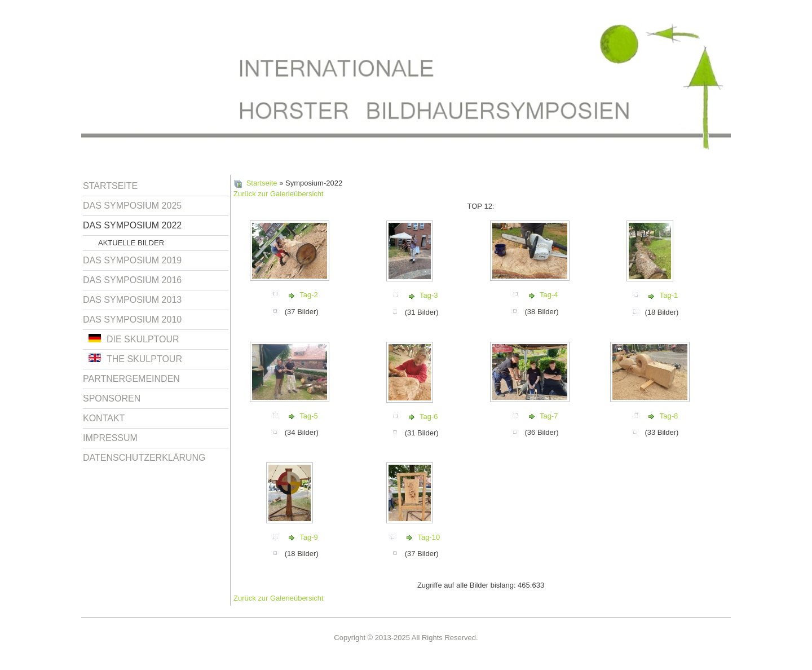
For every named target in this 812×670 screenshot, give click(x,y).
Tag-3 (429, 295)
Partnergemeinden (131, 379)
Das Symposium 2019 (132, 260)
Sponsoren (112, 398)
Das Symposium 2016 (132, 280)
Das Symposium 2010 (132, 319)
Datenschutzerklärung (144, 458)
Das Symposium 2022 (132, 225)
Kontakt (104, 418)
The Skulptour (135, 359)
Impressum (110, 438)
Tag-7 (549, 416)
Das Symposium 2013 (132, 300)
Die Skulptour (134, 339)
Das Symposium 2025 (132, 206)
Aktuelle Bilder (131, 243)
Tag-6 (429, 416)
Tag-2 (309, 295)
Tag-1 (669, 295)
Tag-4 (549, 295)
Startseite (110, 186)
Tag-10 (429, 537)
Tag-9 (309, 537)
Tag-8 (669, 416)
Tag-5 (309, 416)
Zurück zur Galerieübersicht (279, 194)
